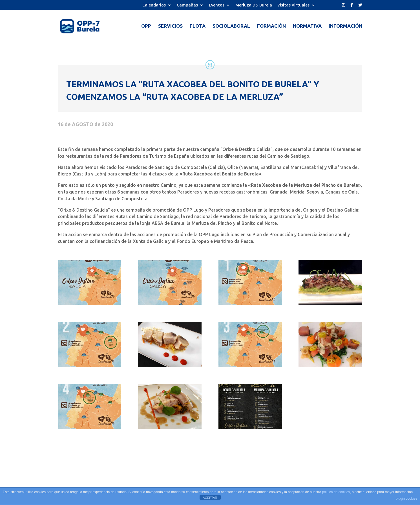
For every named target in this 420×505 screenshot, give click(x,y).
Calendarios (154, 5)
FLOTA (198, 26)
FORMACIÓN (271, 26)
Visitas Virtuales (293, 5)
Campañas (187, 5)
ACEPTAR (210, 498)
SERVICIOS (170, 26)
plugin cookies (406, 499)
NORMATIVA (307, 26)
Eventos (217, 5)
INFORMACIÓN (345, 26)
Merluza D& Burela (254, 5)
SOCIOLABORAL (231, 26)
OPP (146, 26)
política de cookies (336, 492)
